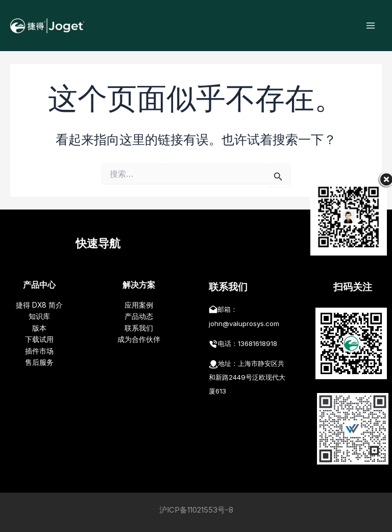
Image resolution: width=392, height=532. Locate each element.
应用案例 (139, 305)
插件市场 (39, 351)
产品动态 (139, 316)
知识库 (39, 316)
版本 (39, 328)
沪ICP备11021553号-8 (196, 510)
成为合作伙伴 (139, 339)
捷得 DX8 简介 (39, 305)
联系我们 (139, 328)
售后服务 (39, 362)
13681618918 (258, 343)
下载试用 (39, 339)
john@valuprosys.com (244, 323)
